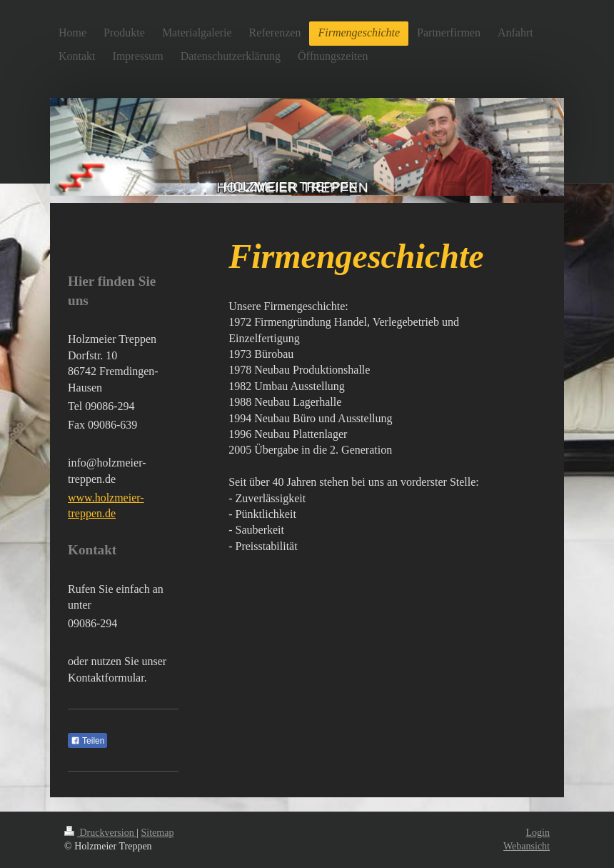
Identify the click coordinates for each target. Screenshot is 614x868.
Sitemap (158, 833)
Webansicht (527, 846)
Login (538, 833)
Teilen (87, 741)
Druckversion (100, 833)
